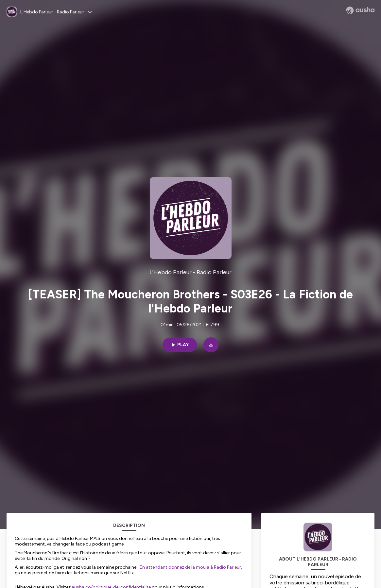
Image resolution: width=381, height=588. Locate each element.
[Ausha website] (360, 10)
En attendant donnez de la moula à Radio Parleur (190, 567)
